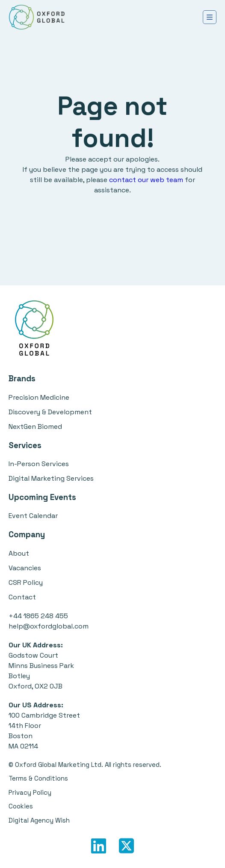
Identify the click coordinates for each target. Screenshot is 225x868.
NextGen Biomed (35, 427)
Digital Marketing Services (51, 478)
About (19, 553)
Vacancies (25, 568)
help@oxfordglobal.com (49, 626)
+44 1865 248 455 (38, 616)
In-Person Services (39, 464)
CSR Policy (26, 582)
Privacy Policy (30, 792)
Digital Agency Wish (39, 820)
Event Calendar (33, 516)
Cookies (21, 806)
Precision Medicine (39, 397)
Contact (22, 597)
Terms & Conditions (38, 778)
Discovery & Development (50, 412)
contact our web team (146, 180)
